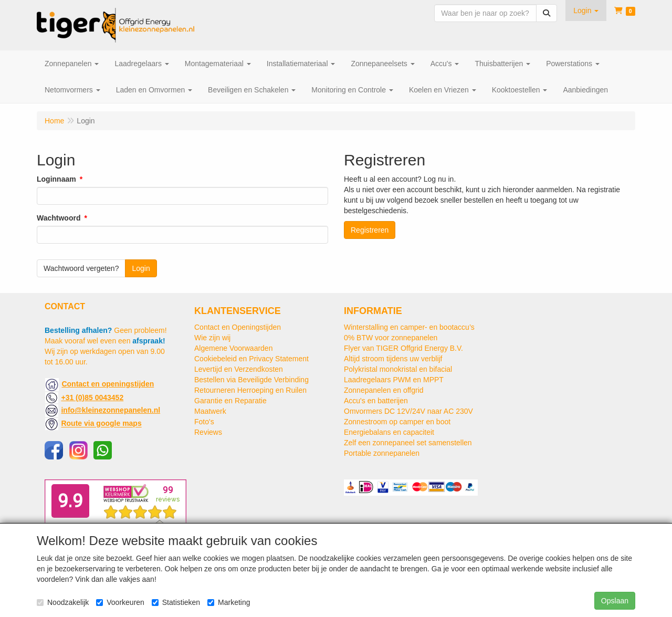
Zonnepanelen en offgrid (384, 390)
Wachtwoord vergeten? (81, 268)
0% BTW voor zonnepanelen (391, 338)
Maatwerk (210, 411)
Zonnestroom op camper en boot (397, 422)
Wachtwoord (59, 218)
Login (141, 268)
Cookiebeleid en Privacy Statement (251, 359)
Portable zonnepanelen (382, 453)
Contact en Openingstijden (238, 327)
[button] (586, 11)
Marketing (229, 602)
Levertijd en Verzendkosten (239, 369)
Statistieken (176, 602)
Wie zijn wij (212, 338)
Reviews (208, 432)
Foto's (204, 422)
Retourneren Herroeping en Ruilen (250, 390)
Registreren (370, 230)
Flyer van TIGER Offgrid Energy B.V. (403, 348)
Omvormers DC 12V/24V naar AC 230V (408, 411)
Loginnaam (56, 179)
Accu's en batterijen (376, 401)
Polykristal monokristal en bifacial (398, 369)
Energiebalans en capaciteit (389, 432)
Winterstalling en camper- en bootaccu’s (409, 327)
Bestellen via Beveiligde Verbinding (251, 380)
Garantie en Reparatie (230, 401)
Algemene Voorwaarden (233, 348)
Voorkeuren (120, 602)
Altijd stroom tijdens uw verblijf (393, 359)
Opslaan (615, 601)
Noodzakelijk (63, 602)
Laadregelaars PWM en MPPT (394, 380)
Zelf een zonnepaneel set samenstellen (408, 443)
